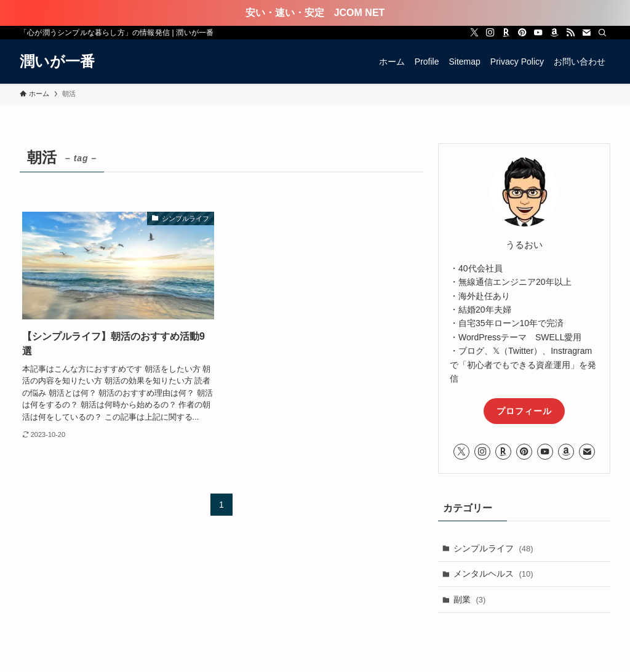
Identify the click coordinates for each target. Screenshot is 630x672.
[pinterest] (522, 33)
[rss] (570, 33)
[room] (506, 33)
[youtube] (538, 33)
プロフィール (524, 411)
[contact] (586, 33)
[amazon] (554, 33)
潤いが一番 (57, 62)
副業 (470, 599)
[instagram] (490, 33)
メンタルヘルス (493, 574)
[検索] (602, 33)
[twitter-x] (474, 33)
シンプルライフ (493, 548)
